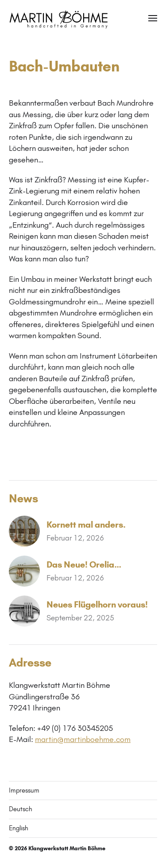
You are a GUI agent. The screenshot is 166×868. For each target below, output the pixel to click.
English (19, 828)
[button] (153, 18)
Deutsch (21, 809)
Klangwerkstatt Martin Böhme (67, 848)
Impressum (24, 790)
